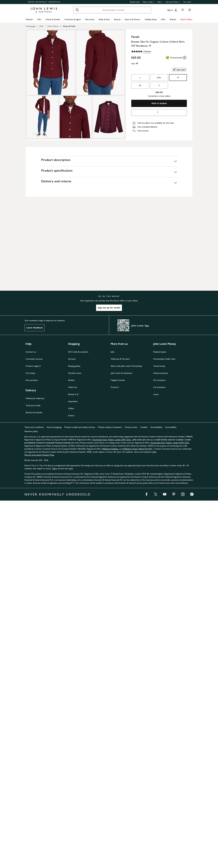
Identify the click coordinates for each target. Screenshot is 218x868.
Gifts (163, 19)
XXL (159, 77)
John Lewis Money (173, 2)
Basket (71, 747)
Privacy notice (131, 795)
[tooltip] (185, 58)
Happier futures (118, 747)
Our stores (187, 2)
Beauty (117, 19)
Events (71, 783)
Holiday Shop (151, 19)
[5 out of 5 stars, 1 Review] (141, 51)
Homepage (30, 26)
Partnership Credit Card (164, 726)
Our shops (30, 740)
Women (29, 19)
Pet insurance (159, 747)
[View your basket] (190, 10)
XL (140, 85)
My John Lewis (135, 2)
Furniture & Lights (73, 19)
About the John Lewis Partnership (126, 733)
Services (72, 726)
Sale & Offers (186, 19)
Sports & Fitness (133, 19)
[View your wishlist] (182, 10)
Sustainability (156, 795)
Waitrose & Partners (120, 726)
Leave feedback (34, 695)
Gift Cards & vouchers (78, 719)
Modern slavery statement (110, 795)
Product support (33, 733)
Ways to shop (149, 2)
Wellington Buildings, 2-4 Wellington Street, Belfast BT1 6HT (127, 816)
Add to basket (159, 103)
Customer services (34, 726)
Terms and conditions (34, 795)
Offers (71, 776)
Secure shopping (54, 795)
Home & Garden (53, 19)
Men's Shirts (53, 26)
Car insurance (159, 755)
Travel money (159, 733)
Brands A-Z (73, 762)
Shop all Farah (69, 26)
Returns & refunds (34, 780)
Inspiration (73, 769)
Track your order (33, 773)
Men (39, 19)
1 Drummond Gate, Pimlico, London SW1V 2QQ (112, 807)
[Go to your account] (176, 10)
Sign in (170, 10)
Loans (156, 762)
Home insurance (161, 740)
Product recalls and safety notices (80, 795)
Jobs (113, 719)
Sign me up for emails (109, 675)
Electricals (90, 19)
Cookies (144, 795)
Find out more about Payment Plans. (39, 822)
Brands (173, 19)
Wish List (73, 755)
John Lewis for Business (122, 740)
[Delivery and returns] (109, 280)
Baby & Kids (104, 19)
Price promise (32, 747)
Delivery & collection (35, 766)
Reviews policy (31, 799)
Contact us (31, 719)
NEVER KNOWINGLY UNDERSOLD (44, 2)
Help (160, 2)
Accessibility (171, 795)
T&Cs (54, 836)
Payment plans (160, 719)
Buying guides (74, 733)
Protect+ (115, 755)
